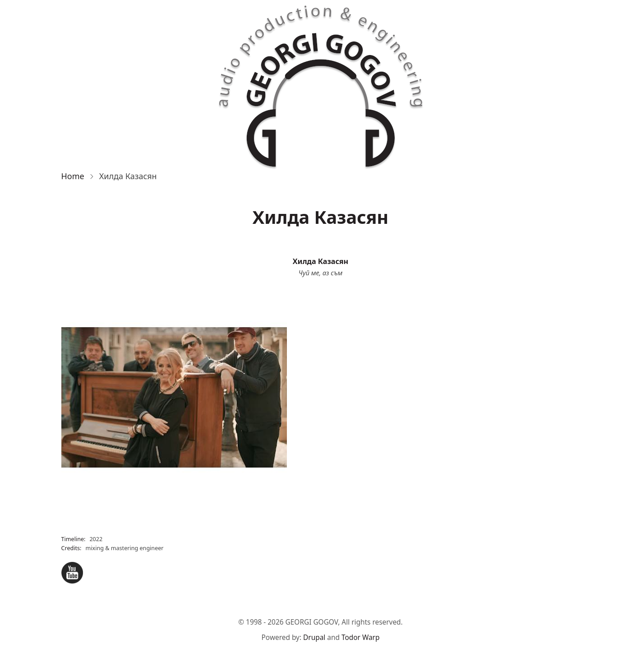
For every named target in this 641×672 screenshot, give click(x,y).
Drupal (314, 637)
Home (73, 176)
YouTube (72, 573)
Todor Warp (360, 637)
